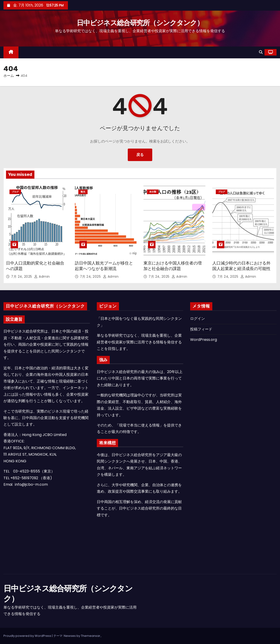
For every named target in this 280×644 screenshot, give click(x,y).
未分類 (153, 192)
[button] (261, 52)
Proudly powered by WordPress (28, 636)
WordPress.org (204, 340)
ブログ (15, 192)
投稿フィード (201, 329)
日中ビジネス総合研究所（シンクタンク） (140, 23)
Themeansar (91, 636)
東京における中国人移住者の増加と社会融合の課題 (173, 266)
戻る (140, 155)
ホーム (9, 76)
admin (42, 277)
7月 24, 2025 (22, 277)
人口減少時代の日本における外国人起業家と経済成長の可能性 (241, 266)
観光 (83, 192)
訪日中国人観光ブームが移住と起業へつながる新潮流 (104, 266)
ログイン (198, 319)
